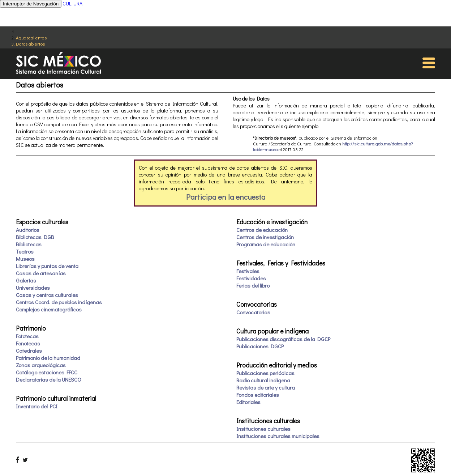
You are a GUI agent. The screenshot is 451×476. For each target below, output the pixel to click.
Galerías (26, 280)
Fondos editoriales (258, 395)
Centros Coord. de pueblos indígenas (59, 302)
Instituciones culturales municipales (278, 436)
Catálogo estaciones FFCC (47, 372)
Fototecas (27, 336)
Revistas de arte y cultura (266, 387)
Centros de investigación (265, 237)
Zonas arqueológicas (41, 365)
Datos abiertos (30, 44)
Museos (25, 259)
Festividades (251, 278)
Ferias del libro (253, 285)
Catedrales (29, 350)
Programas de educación (266, 244)
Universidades (33, 288)
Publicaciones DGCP (260, 346)
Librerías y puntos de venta (47, 266)
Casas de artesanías (41, 273)
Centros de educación (262, 230)
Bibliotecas (29, 244)
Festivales (248, 271)
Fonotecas (28, 343)
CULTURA (72, 3)
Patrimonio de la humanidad (48, 358)
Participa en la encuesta (226, 197)
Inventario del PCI (37, 406)
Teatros (25, 251)
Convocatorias (253, 312)
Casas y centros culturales (47, 295)
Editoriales (248, 402)
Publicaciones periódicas (265, 373)
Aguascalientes (31, 37)
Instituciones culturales (263, 429)
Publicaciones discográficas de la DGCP (283, 339)
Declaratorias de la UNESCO (49, 379)
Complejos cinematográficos (49, 309)
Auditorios (28, 230)
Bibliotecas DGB (35, 237)
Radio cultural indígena (263, 380)
